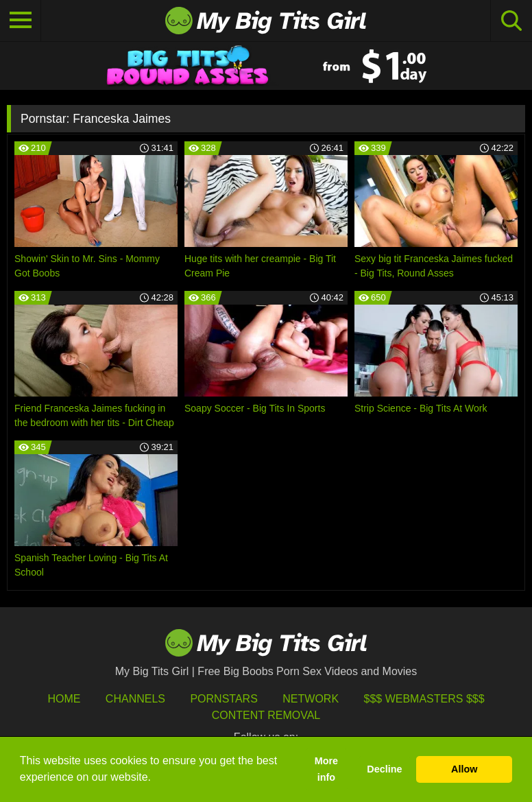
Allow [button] (464, 769)
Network (311, 699)
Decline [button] (384, 769)
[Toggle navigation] (21, 21)
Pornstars (223, 699)
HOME (64, 699)
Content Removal (266, 715)
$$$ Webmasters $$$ (424, 699)
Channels (135, 699)
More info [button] (326, 769)
